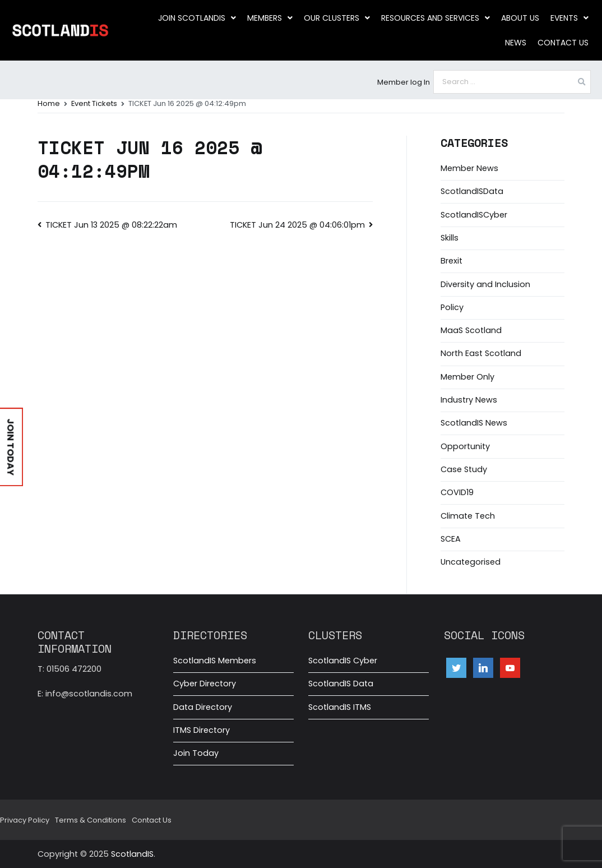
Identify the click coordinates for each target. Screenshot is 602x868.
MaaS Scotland (471, 330)
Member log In (404, 82)
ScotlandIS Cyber (343, 661)
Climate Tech (468, 516)
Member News (469, 168)
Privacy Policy (25, 820)
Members (270, 18)
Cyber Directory (205, 684)
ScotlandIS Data (341, 684)
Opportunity (465, 446)
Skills (450, 238)
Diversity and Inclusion (485, 284)
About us (520, 18)
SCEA (451, 539)
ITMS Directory (202, 730)
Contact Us (563, 43)
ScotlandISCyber (474, 215)
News (516, 43)
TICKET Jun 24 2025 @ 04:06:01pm (297, 225)
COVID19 (457, 492)
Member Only (467, 377)
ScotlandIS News (474, 423)
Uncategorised (471, 562)
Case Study (464, 469)
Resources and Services (436, 18)
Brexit (451, 261)
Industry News (469, 400)
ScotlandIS (132, 854)
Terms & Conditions (91, 820)
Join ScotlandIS (197, 18)
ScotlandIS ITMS (340, 707)
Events (569, 18)
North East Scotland (481, 353)
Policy (452, 307)
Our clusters (337, 18)
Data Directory (203, 707)
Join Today (196, 753)
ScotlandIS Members (215, 661)
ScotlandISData (472, 191)
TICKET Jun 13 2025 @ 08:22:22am (111, 225)
